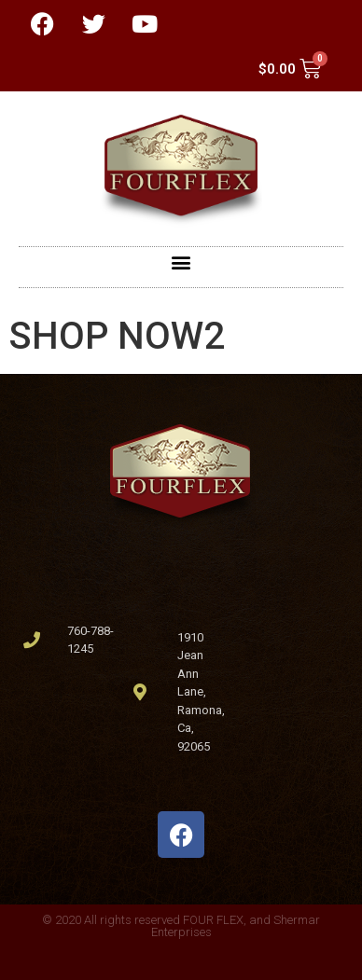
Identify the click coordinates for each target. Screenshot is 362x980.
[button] (181, 262)
